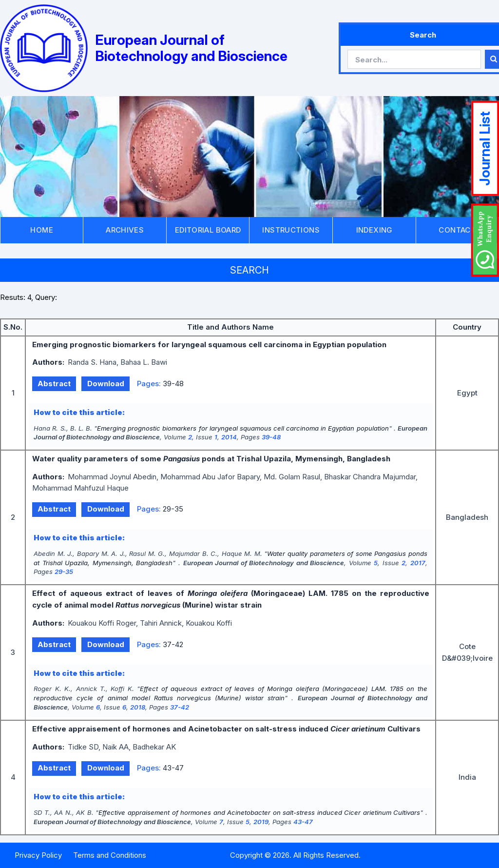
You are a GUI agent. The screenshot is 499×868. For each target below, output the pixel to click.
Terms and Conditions (110, 855)
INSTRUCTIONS (291, 230)
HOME (42, 230)
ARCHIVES (125, 230)
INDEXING (374, 230)
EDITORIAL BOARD (208, 230)
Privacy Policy (38, 855)
